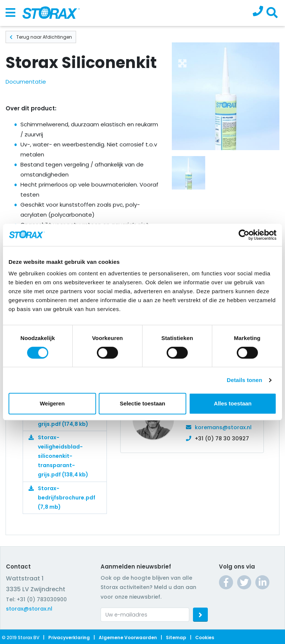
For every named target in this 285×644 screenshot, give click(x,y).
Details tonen (244, 380)
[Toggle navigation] (10, 13)
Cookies (205, 637)
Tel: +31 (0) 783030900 (36, 599)
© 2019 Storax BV (21, 637)
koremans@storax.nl (223, 427)
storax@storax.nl (29, 609)
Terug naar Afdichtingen (41, 37)
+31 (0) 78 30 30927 (222, 438)
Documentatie (26, 82)
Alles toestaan (233, 403)
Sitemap (176, 637)
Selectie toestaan (143, 403)
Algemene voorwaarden (128, 637)
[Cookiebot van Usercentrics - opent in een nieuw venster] (244, 235)
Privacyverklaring (69, 637)
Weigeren (52, 403)
